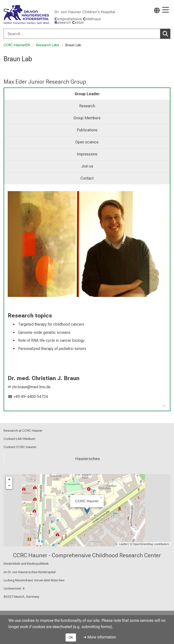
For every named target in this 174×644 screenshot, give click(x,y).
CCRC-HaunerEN (17, 45)
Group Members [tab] (87, 118)
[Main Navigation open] (166, 10)
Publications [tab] (87, 130)
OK (71, 637)
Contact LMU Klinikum (19, 439)
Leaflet (123, 544)
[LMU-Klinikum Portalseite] (20, 15)
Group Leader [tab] (87, 94)
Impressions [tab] (87, 154)
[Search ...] (82, 34)
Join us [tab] (87, 166)
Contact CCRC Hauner (20, 447)
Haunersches (88, 459)
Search (167, 34)
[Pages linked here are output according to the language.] (157, 10)
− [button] (9, 486)
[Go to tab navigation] (164, 406)
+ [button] (9, 480)
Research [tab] (87, 106)
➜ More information (100, 637)
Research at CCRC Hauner (23, 430)
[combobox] (87, 34)
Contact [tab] (87, 178)
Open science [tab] (87, 142)
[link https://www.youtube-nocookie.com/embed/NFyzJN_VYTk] (87, 244)
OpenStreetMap (143, 544)
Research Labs (48, 45)
